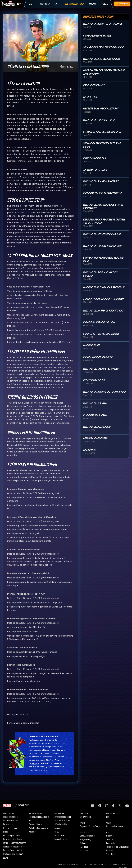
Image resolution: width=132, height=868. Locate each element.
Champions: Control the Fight (99, 322)
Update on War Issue (94, 380)
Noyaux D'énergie (61, 839)
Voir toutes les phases (114, 826)
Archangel (84, 851)
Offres (57, 832)
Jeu (30, 4)
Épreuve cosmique (10, 828)
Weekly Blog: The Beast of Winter (101, 369)
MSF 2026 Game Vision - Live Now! (101, 109)
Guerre (6, 858)
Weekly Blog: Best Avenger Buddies (102, 59)
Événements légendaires (13, 839)
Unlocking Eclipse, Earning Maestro (103, 193)
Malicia (83, 843)
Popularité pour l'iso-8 (12, 836)
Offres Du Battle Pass (62, 821)
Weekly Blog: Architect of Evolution (103, 24)
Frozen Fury (89, 450)
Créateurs (110, 840)
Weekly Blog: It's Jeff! (95, 404)
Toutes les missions (11, 817)
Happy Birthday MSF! (94, 85)
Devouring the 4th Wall (96, 415)
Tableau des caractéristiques (14, 847)
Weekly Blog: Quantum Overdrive (101, 182)
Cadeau (57, 828)
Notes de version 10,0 (94, 158)
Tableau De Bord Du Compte (39, 817)
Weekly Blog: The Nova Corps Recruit (103, 246)
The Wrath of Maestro (95, 170)
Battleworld (110, 836)
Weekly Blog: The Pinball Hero (99, 120)
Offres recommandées (63, 817)
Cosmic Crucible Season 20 (98, 357)
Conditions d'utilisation (68, 865)
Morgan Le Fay (86, 840)
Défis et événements (11, 821)
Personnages (8, 824)
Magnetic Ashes (92, 346)
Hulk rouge (84, 847)
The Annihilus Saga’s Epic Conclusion (103, 47)
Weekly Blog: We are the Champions (102, 234)
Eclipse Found (91, 97)
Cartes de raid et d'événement (14, 843)
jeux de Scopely (40, 771)
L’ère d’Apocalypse (87, 836)
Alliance (32, 821)
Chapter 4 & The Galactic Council (101, 334)
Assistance (114, 865)
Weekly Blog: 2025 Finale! (97, 427)
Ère (56, 4)
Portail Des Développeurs (38, 828)
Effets (5, 832)
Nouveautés (44, 4)
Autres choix (59, 836)
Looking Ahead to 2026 (95, 438)
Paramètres (33, 832)
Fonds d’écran (111, 854)
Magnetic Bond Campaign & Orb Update (104, 287)
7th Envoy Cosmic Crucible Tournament (104, 299)
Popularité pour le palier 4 (13, 850)
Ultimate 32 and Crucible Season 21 (102, 132)
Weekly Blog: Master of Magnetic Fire (103, 311)
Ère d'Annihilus (86, 817)
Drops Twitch (111, 843)
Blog (107, 817)
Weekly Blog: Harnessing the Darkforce (104, 392)
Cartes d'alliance (35, 824)
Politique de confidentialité (94, 865)
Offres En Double (61, 824)
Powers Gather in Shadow (97, 36)
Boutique (59, 814)
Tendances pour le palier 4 (13, 854)
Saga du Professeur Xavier (90, 826)
